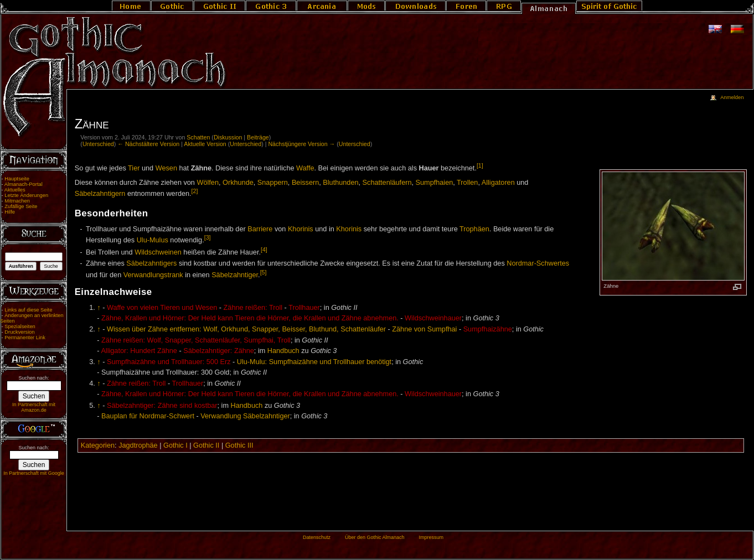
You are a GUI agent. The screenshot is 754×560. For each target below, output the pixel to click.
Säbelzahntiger (235, 275)
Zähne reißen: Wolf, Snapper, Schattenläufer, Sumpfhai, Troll (196, 340)
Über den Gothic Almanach (375, 537)
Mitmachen (17, 201)
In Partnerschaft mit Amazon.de (34, 407)
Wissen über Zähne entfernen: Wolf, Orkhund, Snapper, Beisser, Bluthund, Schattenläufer (246, 329)
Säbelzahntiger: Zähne (219, 351)
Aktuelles (15, 190)
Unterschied (98, 144)
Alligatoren (498, 183)
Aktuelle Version (205, 144)
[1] (480, 165)
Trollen (467, 183)
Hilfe (10, 212)
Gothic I (175, 445)
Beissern (305, 183)
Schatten (198, 137)
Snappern (273, 183)
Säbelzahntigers (151, 263)
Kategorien (98, 445)
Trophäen (474, 229)
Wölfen (208, 183)
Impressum (431, 537)
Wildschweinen (158, 252)
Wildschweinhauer (433, 318)
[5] (264, 272)
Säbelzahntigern (100, 194)
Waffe (305, 168)
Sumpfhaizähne (488, 329)
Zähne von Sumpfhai (424, 329)
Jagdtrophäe (138, 445)
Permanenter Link (25, 338)
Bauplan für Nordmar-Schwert (148, 416)
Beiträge (258, 137)
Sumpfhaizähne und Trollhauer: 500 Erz (169, 362)
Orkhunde (238, 183)
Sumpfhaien (435, 183)
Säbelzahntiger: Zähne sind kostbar (162, 406)
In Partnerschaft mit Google (34, 473)
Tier (134, 168)
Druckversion (19, 332)
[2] (195, 191)
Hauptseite (17, 179)
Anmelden (732, 97)
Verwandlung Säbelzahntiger (245, 416)
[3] (208, 237)
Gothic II (206, 445)
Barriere (260, 229)
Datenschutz (317, 537)
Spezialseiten (20, 326)
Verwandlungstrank (153, 275)
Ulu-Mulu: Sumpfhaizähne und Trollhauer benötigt (314, 362)
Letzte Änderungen (26, 195)
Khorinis (301, 229)
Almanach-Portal (24, 184)
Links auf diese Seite (28, 310)
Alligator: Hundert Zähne (139, 351)
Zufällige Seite (21, 206)
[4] (264, 250)
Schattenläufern (387, 183)
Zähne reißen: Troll (253, 308)
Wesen (166, 168)
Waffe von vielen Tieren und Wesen (162, 308)
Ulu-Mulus (153, 241)
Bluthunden (340, 183)
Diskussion (228, 137)
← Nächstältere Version (148, 144)
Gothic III (239, 445)
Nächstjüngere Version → (301, 144)
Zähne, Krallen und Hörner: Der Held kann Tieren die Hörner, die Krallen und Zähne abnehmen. (250, 318)
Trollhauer (304, 308)
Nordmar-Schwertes (538, 263)
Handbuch (283, 351)
